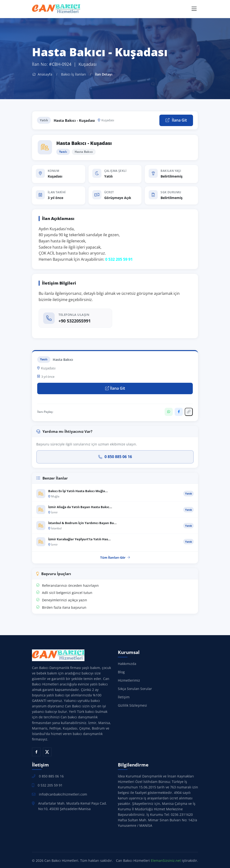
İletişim (124, 697)
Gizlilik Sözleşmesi (132, 705)
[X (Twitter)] (47, 752)
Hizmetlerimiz (129, 680)
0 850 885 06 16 (115, 457)
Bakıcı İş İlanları (74, 74)
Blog (121, 672)
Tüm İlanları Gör (115, 557)
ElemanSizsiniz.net (166, 860)
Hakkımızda (127, 664)
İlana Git (176, 120)
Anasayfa (42, 74)
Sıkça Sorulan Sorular (135, 689)
